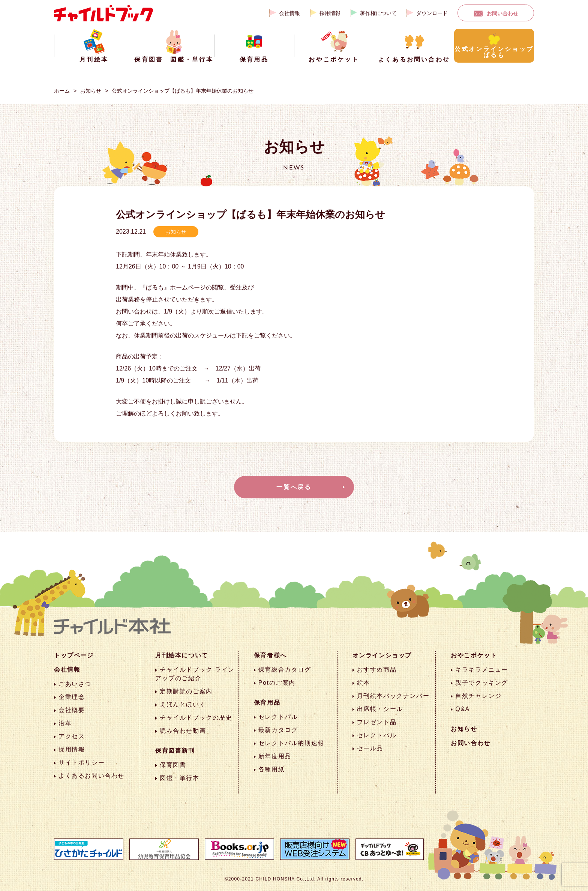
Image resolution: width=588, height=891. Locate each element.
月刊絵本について (182, 655)
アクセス (72, 736)
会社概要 (72, 710)
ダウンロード (432, 13)
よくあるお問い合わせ (91, 776)
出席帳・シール (380, 709)
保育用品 (267, 703)
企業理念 (72, 697)
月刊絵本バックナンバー (393, 696)
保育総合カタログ (285, 670)
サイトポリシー (82, 763)
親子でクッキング (482, 683)
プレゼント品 (377, 722)
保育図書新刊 (175, 751)
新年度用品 (275, 756)
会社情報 (289, 13)
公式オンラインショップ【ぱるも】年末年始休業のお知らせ (183, 91)
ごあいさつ (75, 684)
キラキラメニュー (482, 670)
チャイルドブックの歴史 (196, 718)
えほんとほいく (183, 704)
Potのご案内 (277, 683)
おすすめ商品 (377, 670)
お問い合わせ (502, 13)
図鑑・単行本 (180, 778)
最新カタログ (278, 730)
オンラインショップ (382, 655)
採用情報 (330, 13)
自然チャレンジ (478, 696)
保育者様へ (270, 655)
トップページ (74, 655)
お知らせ (91, 91)
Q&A (463, 709)
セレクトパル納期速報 (291, 743)
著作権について (378, 13)
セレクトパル (278, 717)
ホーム (62, 91)
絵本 (364, 683)
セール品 (370, 748)
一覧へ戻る (294, 487)
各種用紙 (271, 769)
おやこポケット (474, 655)
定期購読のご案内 (186, 691)
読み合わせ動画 (183, 731)
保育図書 (173, 765)
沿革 (65, 723)
